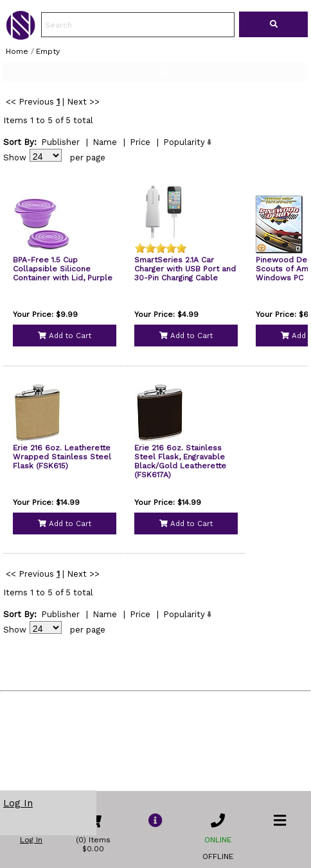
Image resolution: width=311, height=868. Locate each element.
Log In (18, 803)
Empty (48, 51)
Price (140, 178)
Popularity (184, 178)
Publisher (60, 178)
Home (17, 51)
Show (15, 193)
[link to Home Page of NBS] (21, 37)
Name (105, 178)
